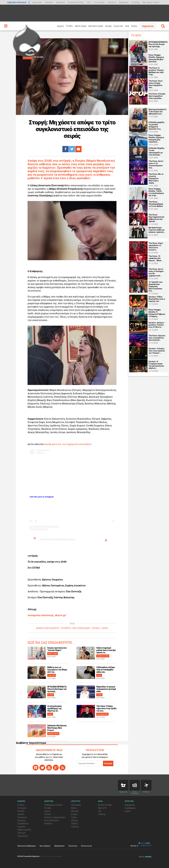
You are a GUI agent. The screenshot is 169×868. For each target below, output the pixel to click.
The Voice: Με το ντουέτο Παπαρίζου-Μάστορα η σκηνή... (156, 178)
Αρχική (60, 26)
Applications (59, 846)
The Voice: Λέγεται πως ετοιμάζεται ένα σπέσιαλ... (157, 338)
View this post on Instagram (42, 497)
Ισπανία (48, 814)
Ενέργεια (22, 820)
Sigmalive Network (17, 2)
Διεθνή (21, 814)
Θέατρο (75, 820)
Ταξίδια (74, 824)
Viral (127, 26)
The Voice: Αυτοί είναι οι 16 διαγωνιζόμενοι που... (156, 164)
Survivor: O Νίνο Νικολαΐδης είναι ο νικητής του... (157, 299)
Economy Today (76, 2)
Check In (112, 2)
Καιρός (128, 811)
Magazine (124, 2)
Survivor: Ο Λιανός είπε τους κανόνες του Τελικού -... (157, 351)
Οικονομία (22, 817)
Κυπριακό (22, 808)
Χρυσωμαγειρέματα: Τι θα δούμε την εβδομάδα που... (158, 112)
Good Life (118, 26)
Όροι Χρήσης (45, 846)
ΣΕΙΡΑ (105, 628)
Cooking (136, 2)
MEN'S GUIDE (53, 654)
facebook (36, 768)
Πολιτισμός (76, 805)
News (135, 785)
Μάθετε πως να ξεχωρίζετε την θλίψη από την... (57, 670)
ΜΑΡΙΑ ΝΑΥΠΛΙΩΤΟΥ (48, 628)
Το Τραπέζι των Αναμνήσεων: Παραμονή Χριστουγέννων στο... (155, 286)
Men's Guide (81, 26)
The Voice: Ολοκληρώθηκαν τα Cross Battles (156, 204)
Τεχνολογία (23, 836)
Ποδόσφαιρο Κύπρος (54, 805)
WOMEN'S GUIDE (103, 656)
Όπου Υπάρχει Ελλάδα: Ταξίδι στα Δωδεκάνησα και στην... (156, 192)
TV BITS (51, 695)
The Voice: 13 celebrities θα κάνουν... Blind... (156, 258)
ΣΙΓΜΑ (96, 628)
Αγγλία (47, 811)
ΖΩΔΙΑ (50, 714)
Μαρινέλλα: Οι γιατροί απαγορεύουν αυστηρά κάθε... (106, 689)
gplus (56, 768)
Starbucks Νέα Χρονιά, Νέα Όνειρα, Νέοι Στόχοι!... (57, 728)
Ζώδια (134, 26)
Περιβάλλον (23, 824)
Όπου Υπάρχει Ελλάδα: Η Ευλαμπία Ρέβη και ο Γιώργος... (157, 313)
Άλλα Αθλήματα (52, 820)
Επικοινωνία (86, 846)
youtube (49, 768)
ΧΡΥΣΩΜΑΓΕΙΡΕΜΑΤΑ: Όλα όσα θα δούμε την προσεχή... (57, 689)
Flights (146, 785)
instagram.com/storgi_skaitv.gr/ (47, 615)
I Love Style (99, 2)
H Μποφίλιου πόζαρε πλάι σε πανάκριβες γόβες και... (106, 670)
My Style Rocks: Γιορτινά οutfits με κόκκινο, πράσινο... (157, 230)
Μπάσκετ (48, 824)
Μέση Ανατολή (24, 830)
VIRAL (99, 675)
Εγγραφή (108, 763)
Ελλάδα (21, 811)
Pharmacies (123, 785)
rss (63, 768)
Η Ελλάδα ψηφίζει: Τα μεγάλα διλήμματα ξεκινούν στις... (157, 126)
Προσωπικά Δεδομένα (27, 846)
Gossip (108, 26)
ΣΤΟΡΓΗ (66, 628)
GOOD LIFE (52, 675)
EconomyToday (105, 805)
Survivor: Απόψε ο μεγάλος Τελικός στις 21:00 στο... (156, 325)
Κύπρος (21, 805)
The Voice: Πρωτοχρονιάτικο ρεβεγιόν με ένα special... (156, 218)
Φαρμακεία (130, 805)
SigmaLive (148, 26)
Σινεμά (74, 814)
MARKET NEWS (53, 734)
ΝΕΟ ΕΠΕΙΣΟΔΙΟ (81, 628)
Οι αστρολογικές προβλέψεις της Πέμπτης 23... (54, 708)
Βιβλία (74, 808)
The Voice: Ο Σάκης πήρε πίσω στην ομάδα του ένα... (106, 708)
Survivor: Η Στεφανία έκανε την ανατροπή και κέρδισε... (156, 365)
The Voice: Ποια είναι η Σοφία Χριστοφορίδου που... (155, 84)
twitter (42, 768)
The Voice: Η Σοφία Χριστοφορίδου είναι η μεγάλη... (157, 96)
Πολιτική (21, 833)
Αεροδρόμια (130, 808)
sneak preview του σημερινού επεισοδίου (68, 444)
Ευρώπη (21, 827)
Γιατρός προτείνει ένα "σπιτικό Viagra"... (57, 649)
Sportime (60, 2)
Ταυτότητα (73, 846)
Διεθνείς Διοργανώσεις (55, 817)
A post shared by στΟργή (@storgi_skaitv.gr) (57, 539)
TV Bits (69, 26)
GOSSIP (99, 695)
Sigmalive (37, 2)
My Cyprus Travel (151, 2)
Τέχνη (74, 817)
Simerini (49, 2)
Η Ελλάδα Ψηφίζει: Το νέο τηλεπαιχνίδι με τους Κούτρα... (157, 152)
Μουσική (75, 811)
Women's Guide (96, 26)
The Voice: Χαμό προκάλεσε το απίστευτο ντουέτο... (156, 247)
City (88, 2)
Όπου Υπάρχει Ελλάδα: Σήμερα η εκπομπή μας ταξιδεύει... (156, 139)
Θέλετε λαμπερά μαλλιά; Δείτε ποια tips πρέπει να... (106, 650)
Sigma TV (102, 808)
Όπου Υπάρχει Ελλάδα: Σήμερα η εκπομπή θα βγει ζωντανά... (156, 58)
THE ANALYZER (102, 714)
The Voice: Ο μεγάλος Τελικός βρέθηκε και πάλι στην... (156, 71)
